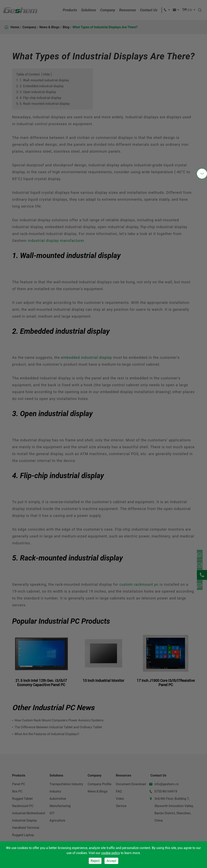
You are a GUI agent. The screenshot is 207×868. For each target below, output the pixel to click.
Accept (111, 861)
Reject (95, 861)
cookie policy (111, 853)
